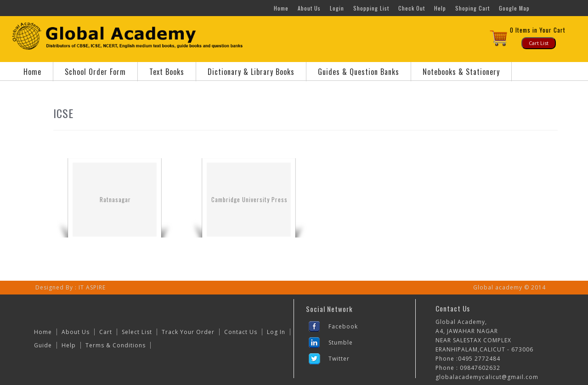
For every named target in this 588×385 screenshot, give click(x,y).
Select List (137, 332)
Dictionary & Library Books (251, 72)
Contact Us (241, 332)
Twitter (339, 359)
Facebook (343, 326)
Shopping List (371, 8)
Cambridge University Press (249, 199)
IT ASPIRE (92, 287)
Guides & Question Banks (359, 72)
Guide (43, 345)
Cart (106, 332)
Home (281, 8)
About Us (309, 8)
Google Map (514, 8)
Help (440, 8)
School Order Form (95, 72)
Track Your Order (188, 332)
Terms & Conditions (116, 345)
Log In (276, 332)
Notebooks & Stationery (461, 72)
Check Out (412, 8)
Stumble (341, 343)
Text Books (167, 72)
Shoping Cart (472, 8)
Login (337, 8)
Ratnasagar (115, 199)
